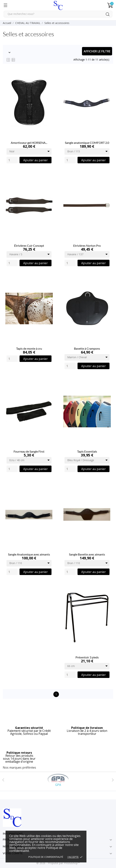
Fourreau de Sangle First (29, 451)
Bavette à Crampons (87, 348)
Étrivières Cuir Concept (29, 246)
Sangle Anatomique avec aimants (29, 554)
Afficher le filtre (97, 51)
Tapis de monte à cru (29, 348)
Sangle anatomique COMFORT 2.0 (87, 143)
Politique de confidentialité (46, 857)
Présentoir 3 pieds (87, 657)
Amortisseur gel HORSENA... (29, 143)
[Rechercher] (58, 14)
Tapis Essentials (87, 451)
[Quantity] (12, 160)
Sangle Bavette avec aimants (87, 554)
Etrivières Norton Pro (87, 246)
